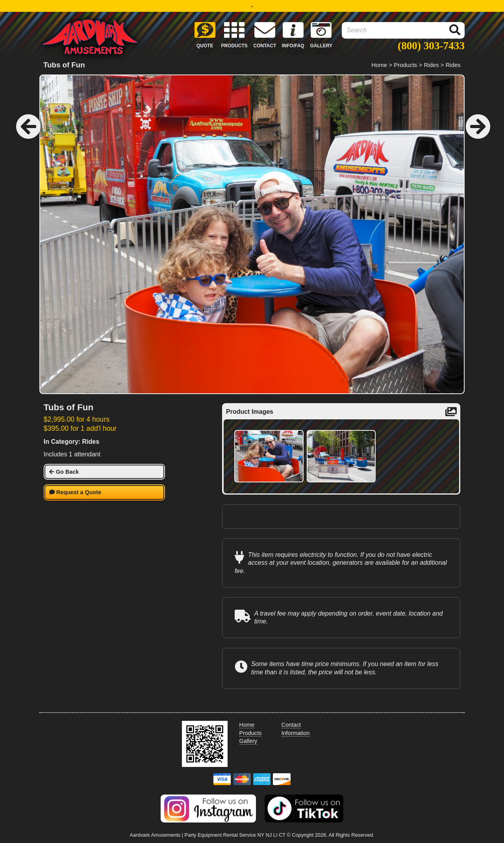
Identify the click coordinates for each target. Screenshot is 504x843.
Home (379, 65)
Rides (431, 65)
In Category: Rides (71, 442)
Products (405, 65)
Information (296, 733)
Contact (291, 725)
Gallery (248, 741)
